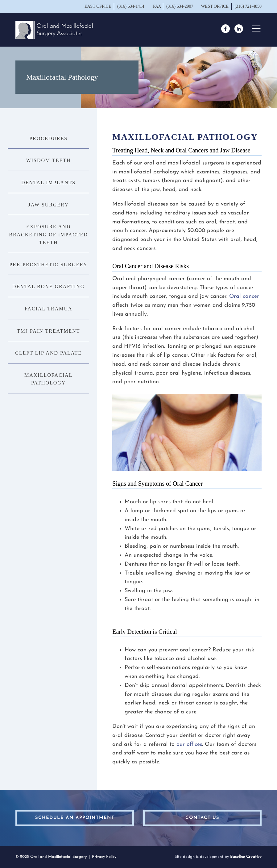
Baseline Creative (246, 857)
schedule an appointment (75, 818)
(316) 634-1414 (131, 6)
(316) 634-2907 (180, 6)
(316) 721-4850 (248, 6)
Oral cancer (244, 296)
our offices (189, 744)
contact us (202, 818)
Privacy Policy (104, 857)
